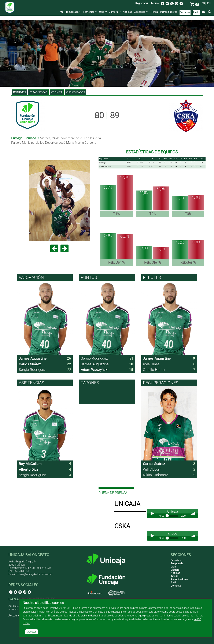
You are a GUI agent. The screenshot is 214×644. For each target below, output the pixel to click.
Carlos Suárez (30, 364)
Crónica (57, 92)
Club (103, 12)
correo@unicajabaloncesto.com (35, 574)
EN (209, 3)
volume (193, 514)
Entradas (185, 12)
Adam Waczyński (95, 370)
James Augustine (33, 358)
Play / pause (152, 514)
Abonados (141, 12)
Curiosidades (76, 92)
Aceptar (32, 632)
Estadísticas (38, 92)
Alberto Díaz (29, 469)
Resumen (19, 92)
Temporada (74, 12)
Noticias (128, 12)
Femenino (90, 12)
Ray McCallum (30, 464)
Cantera (115, 12)
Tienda (154, 12)
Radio (196, 12)
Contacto (176, 586)
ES (203, 3)
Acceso (155, 3)
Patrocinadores (169, 12)
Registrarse (142, 3)
